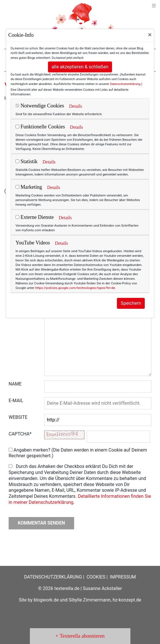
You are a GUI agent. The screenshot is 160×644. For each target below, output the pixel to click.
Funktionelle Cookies (40, 127)
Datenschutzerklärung (125, 84)
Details (75, 106)
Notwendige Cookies (40, 106)
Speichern (131, 303)
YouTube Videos (33, 243)
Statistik (27, 161)
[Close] (150, 35)
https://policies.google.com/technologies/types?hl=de (75, 288)
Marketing (29, 187)
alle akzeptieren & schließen (80, 67)
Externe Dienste (35, 217)
